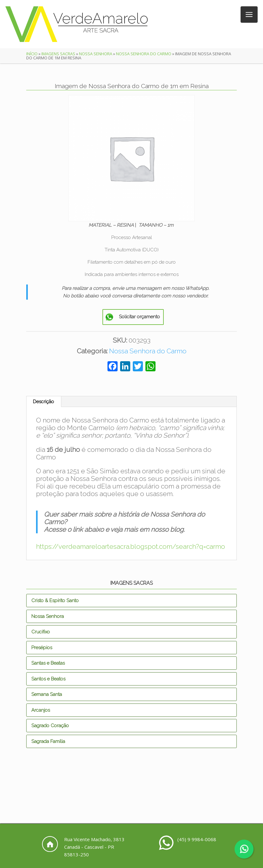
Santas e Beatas (48, 663)
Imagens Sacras (58, 54)
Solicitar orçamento (139, 317)
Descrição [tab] (43, 402)
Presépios (42, 648)
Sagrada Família (48, 741)
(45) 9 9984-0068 (197, 839)
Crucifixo (41, 632)
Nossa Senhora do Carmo (144, 54)
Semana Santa (47, 694)
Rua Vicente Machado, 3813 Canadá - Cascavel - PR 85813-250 (94, 847)
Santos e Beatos (48, 679)
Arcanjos (41, 710)
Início (32, 54)
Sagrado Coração (50, 726)
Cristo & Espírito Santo (55, 601)
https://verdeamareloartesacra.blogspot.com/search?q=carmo (131, 546)
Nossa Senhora (96, 54)
